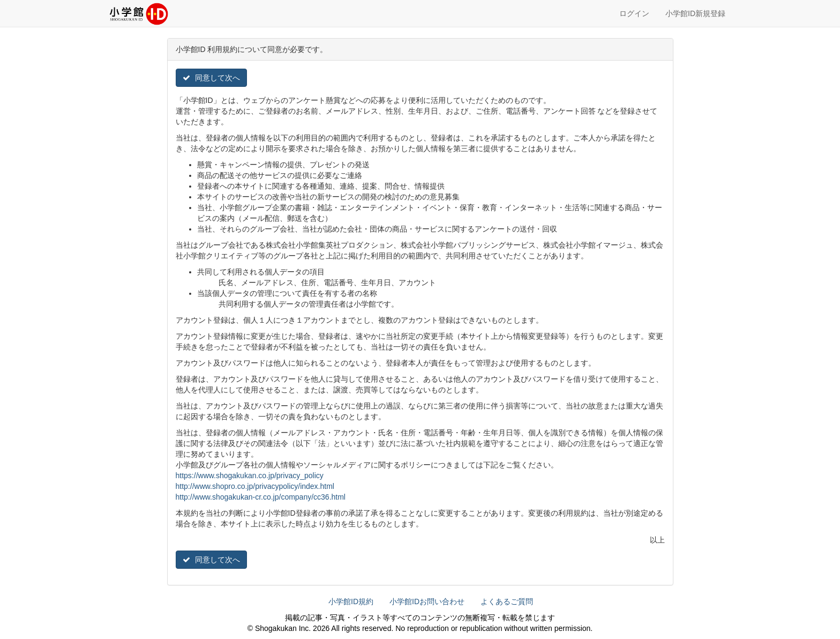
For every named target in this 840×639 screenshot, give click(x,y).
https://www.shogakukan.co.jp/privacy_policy (250, 475)
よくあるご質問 (507, 601)
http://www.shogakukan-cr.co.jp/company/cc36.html (261, 497)
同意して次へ (212, 78)
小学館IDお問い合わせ (427, 601)
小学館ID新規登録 (695, 13)
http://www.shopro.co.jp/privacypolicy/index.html (255, 486)
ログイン (634, 13)
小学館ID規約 (351, 601)
